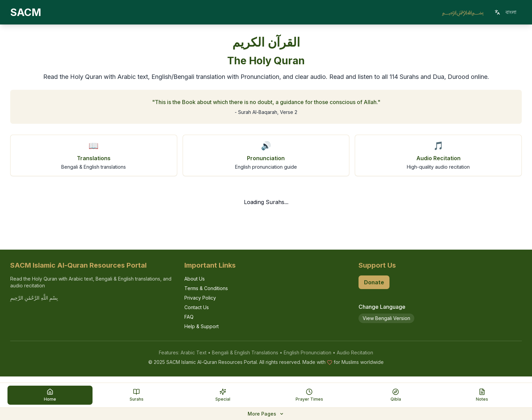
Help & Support (202, 326)
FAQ (189, 317)
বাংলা (505, 12)
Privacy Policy (200, 298)
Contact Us (197, 307)
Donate (374, 282)
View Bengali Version (386, 318)
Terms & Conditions (206, 288)
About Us (195, 279)
